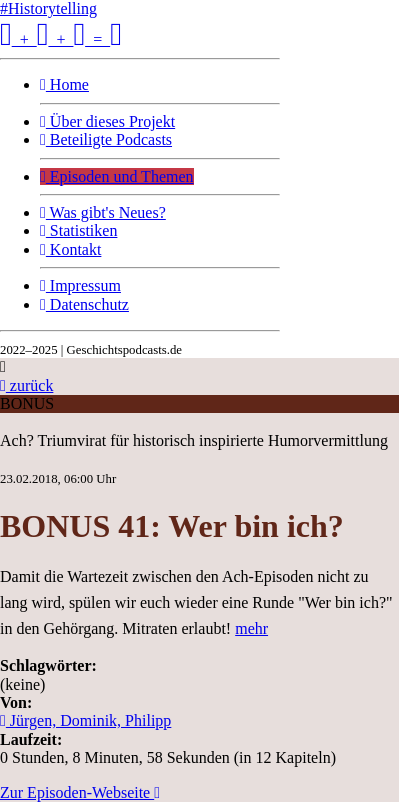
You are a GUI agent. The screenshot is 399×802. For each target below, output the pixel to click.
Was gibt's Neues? (103, 212)
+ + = (61, 39)
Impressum (80, 285)
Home (64, 84)
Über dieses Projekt (107, 121)
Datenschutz (84, 304)
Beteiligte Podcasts (106, 139)
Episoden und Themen (117, 176)
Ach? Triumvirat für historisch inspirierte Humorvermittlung (194, 440)
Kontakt (70, 249)
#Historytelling (48, 8)
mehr (251, 628)
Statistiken (78, 230)
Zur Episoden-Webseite (80, 792)
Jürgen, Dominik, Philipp (85, 720)
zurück (26, 385)
